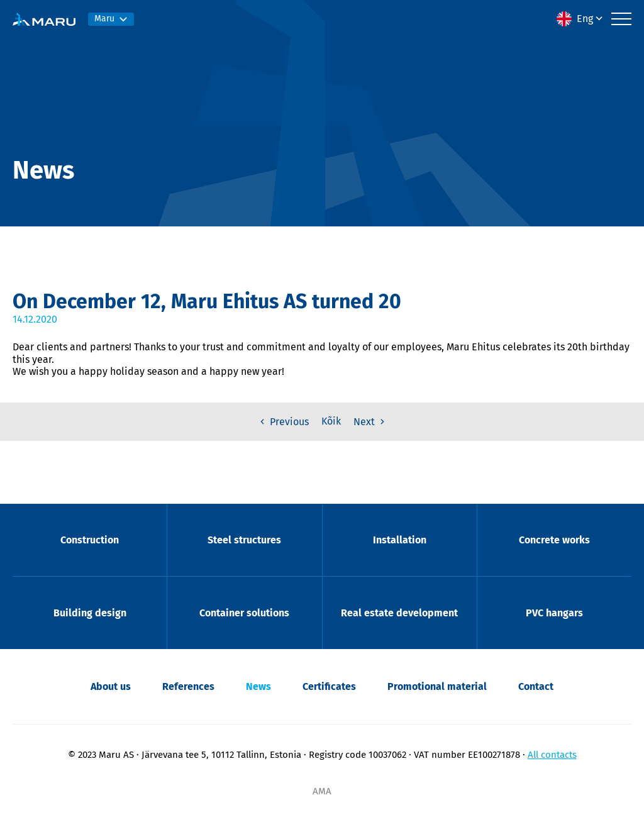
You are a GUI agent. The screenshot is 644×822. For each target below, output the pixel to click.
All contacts (552, 755)
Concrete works (554, 540)
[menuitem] (581, 19)
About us (111, 686)
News (258, 686)
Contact (536, 686)
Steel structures (244, 540)
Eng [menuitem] (585, 19)
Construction (90, 540)
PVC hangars (554, 613)
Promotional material (437, 686)
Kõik (331, 421)
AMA (322, 791)
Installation (400, 540)
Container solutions (244, 613)
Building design (90, 613)
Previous (283, 422)
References (188, 686)
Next (370, 422)
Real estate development (399, 613)
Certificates (329, 686)
